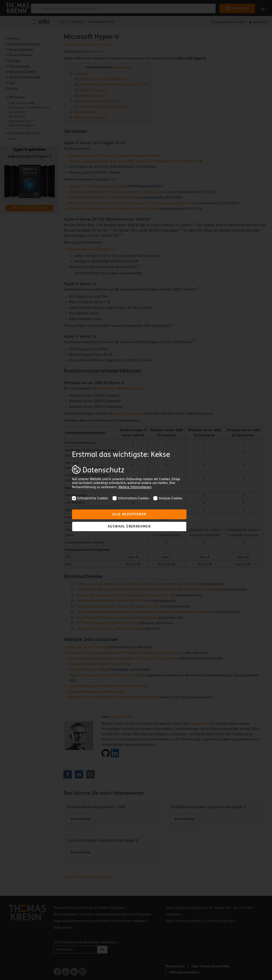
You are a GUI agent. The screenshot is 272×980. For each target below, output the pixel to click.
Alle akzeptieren (129, 514)
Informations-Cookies (131, 498)
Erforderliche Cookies (90, 498)
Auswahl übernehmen (129, 526)
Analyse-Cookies (168, 498)
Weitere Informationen (135, 487)
